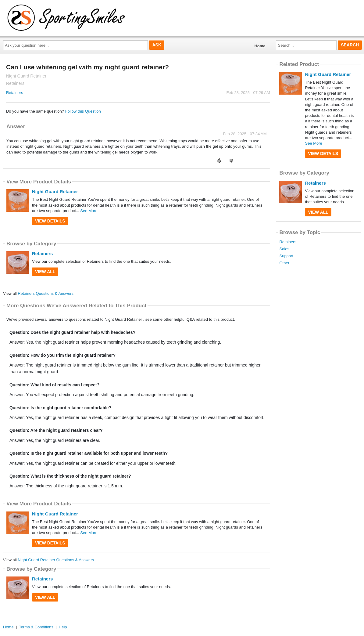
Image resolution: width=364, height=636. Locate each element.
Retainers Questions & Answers (46, 293)
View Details (50, 221)
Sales (284, 249)
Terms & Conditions (36, 627)
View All (45, 272)
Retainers (15, 93)
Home (260, 46)
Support (286, 256)
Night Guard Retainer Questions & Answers (56, 560)
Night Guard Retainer (55, 192)
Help (63, 627)
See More (89, 211)
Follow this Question (83, 111)
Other (284, 263)
